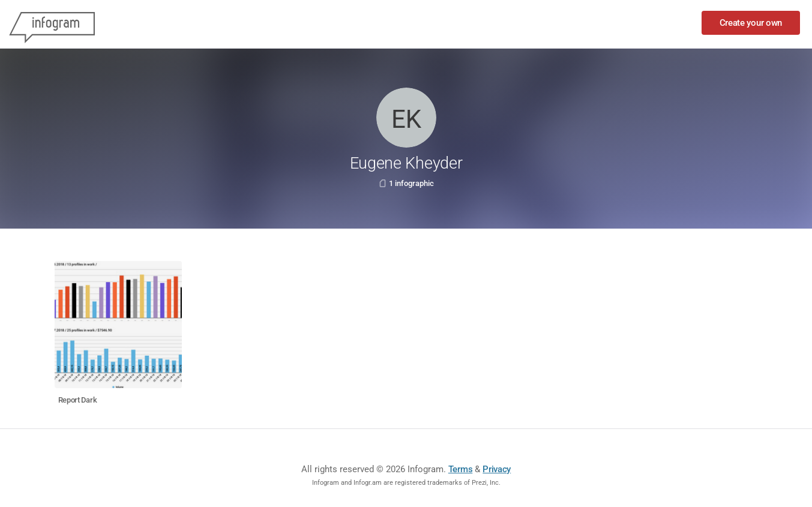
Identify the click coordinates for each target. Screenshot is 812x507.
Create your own (751, 23)
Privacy (497, 469)
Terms (461, 469)
